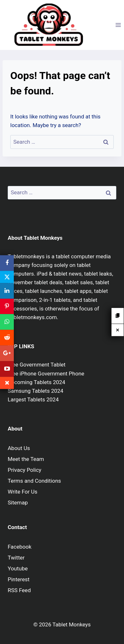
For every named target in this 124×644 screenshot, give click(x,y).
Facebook (20, 547)
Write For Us (22, 492)
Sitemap (18, 503)
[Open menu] (118, 25)
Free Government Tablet (37, 365)
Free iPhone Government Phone (46, 374)
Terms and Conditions (34, 481)
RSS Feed (19, 590)
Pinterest (19, 579)
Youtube (18, 568)
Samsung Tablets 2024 (35, 391)
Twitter (16, 558)
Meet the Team (26, 459)
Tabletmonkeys (26, 256)
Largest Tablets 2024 (33, 399)
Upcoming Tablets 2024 (36, 382)
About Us (19, 448)
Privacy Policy (25, 470)
